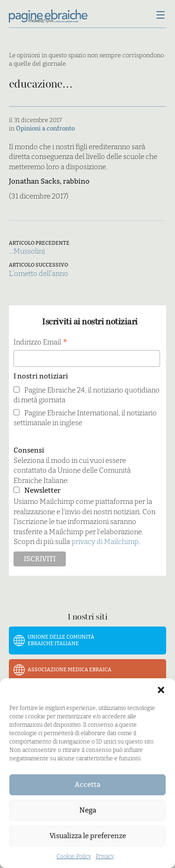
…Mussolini (27, 251)
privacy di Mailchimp (105, 542)
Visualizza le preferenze (88, 836)
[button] (161, 690)
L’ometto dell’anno (38, 274)
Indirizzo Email (41, 343)
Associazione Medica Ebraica (70, 670)
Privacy (105, 856)
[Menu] (161, 16)
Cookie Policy (74, 856)
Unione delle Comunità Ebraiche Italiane (61, 640)
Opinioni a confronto (45, 128)
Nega (88, 810)
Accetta (87, 785)
